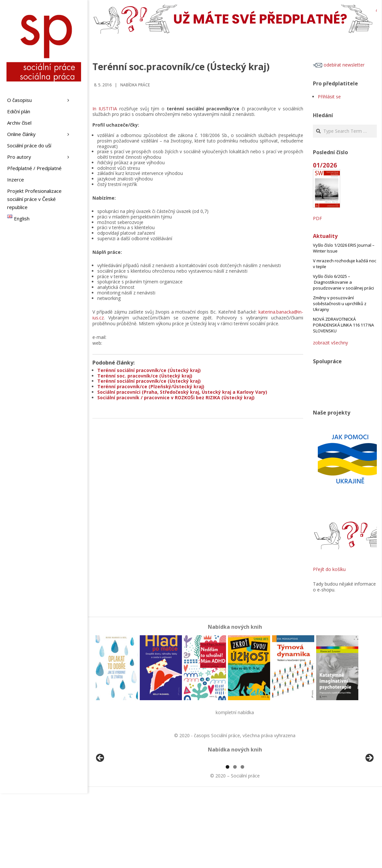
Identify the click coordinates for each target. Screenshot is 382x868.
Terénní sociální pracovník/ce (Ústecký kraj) (149, 370)
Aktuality (325, 236)
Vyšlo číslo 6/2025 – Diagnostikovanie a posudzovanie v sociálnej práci (343, 282)
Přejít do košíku (329, 569)
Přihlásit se (329, 97)
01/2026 (325, 165)
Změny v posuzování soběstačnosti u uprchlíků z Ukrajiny (340, 304)
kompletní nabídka (235, 712)
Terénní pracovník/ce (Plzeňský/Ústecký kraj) (151, 386)
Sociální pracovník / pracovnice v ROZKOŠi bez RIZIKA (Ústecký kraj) (176, 397)
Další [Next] (369, 796)
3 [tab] (242, 842)
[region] (235, 797)
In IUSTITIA (105, 109)
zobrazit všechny (330, 343)
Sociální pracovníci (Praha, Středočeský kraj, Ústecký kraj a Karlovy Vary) (182, 392)
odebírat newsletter (339, 65)
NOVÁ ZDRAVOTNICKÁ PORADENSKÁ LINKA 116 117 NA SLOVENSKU (343, 325)
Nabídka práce (135, 85)
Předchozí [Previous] (101, 796)
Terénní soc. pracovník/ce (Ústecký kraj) (145, 376)
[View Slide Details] (118, 797)
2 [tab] (235, 842)
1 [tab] (227, 842)
